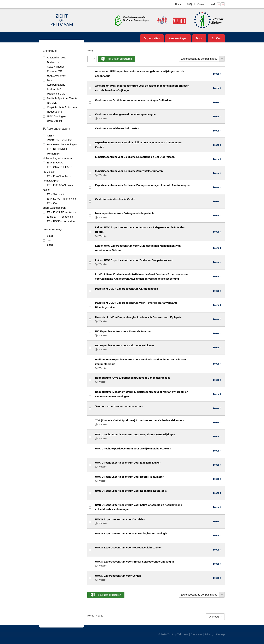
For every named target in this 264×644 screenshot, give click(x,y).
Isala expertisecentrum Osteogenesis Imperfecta (125, 213)
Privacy (209, 634)
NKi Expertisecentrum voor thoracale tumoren (123, 331)
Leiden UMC (54, 89)
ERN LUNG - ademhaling (61, 199)
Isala (50, 80)
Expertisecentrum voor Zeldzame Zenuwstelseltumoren (129, 171)
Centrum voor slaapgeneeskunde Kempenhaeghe (125, 114)
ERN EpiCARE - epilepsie (62, 212)
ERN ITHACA (55, 163)
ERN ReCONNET (57, 149)
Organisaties (152, 38)
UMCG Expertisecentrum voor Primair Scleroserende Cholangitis (135, 562)
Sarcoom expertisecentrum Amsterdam (119, 406)
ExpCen (216, 38)
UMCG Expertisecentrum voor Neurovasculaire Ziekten (129, 547)
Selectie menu (94, 59)
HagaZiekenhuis (56, 76)
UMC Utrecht (54, 121)
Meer (216, 74)
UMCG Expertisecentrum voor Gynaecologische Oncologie (131, 533)
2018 (50, 245)
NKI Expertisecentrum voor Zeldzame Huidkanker (125, 345)
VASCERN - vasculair (59, 140)
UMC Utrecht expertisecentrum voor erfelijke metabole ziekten (133, 448)
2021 (50, 240)
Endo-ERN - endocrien (60, 217)
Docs (199, 38)
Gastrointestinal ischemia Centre (115, 199)
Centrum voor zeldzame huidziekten (117, 128)
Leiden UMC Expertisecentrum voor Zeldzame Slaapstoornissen (134, 260)
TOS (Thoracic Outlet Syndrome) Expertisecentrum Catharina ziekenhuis (139, 420)
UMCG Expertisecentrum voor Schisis (118, 576)
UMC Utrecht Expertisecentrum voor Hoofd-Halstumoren (130, 477)
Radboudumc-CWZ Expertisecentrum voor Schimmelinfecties (133, 378)
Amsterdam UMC (57, 57)
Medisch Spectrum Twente (62, 98)
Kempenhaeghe (56, 85)
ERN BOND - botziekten (61, 221)
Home (178, 4)
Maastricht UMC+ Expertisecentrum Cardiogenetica (127, 289)
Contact (202, 4)
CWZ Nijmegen (56, 67)
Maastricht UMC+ (57, 94)
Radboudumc (55, 112)
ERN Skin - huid (56, 194)
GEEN (51, 136)
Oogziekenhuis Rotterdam (62, 107)
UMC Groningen (56, 116)
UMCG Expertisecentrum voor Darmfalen (120, 519)
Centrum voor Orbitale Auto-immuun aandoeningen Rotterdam (133, 100)
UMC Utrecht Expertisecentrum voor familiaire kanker (128, 463)
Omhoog (214, 617)
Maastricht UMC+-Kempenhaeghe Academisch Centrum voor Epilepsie (138, 317)
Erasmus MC (54, 71)
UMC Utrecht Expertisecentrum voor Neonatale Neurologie (131, 491)
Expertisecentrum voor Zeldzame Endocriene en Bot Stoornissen (135, 157)
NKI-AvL (52, 103)
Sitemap (220, 634)
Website (103, 119)
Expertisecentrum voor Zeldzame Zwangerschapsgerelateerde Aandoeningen (142, 185)
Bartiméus (53, 62)
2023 (50, 236)
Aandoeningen (178, 38)
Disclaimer (197, 634)
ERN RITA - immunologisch (63, 144)
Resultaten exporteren (120, 59)
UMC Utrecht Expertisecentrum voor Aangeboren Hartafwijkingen (135, 434)
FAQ (190, 4)
